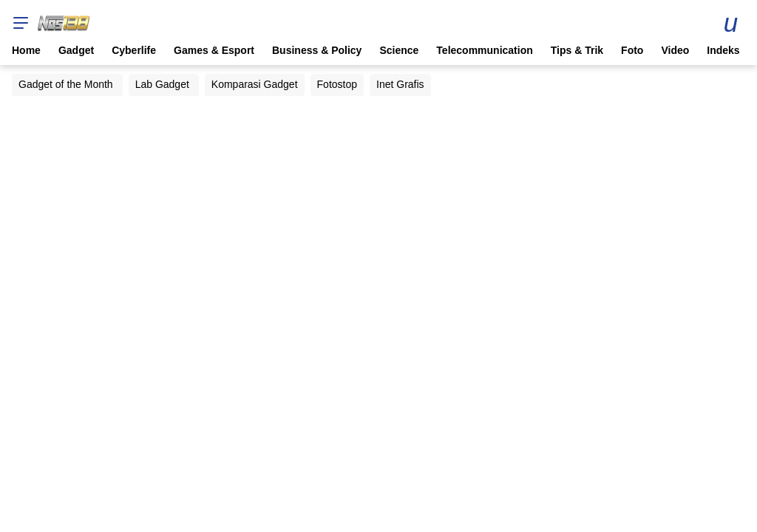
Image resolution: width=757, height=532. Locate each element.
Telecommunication (484, 50)
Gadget (76, 50)
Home (26, 50)
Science (399, 50)
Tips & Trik (577, 50)
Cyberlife (134, 50)
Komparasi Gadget (255, 84)
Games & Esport (214, 50)
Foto (632, 50)
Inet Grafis (400, 84)
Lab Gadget (162, 84)
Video (675, 50)
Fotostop (337, 84)
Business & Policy (317, 50)
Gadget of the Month (66, 84)
